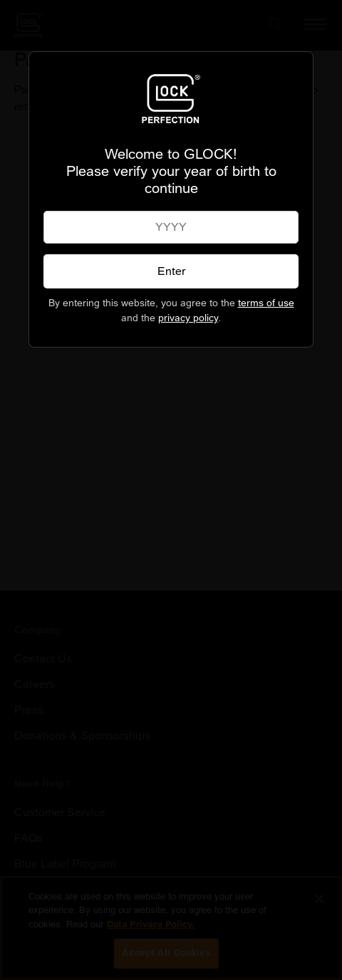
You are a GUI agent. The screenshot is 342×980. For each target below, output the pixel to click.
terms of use (266, 303)
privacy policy (188, 318)
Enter (171, 271)
